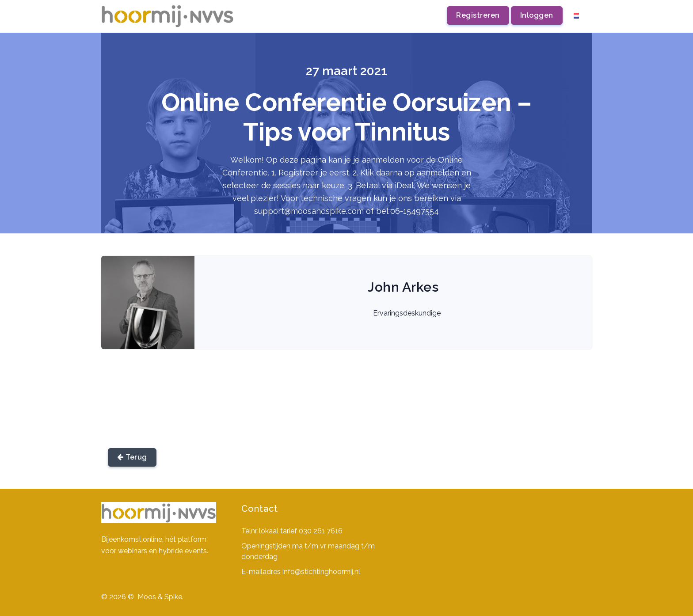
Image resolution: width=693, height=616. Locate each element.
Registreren (478, 15)
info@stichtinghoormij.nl (321, 572)
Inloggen (537, 15)
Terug (132, 457)
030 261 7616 (321, 531)
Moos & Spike (160, 597)
